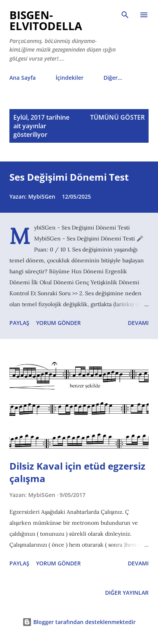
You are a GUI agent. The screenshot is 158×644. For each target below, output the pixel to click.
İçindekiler (70, 78)
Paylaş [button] (19, 323)
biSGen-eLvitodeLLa (46, 20)
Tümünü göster (117, 117)
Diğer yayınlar (127, 593)
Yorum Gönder (58, 323)
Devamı (138, 323)
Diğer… (113, 78)
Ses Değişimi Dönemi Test (69, 177)
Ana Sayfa (23, 78)
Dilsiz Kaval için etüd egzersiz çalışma (77, 472)
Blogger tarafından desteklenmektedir (79, 622)
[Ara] (125, 14)
